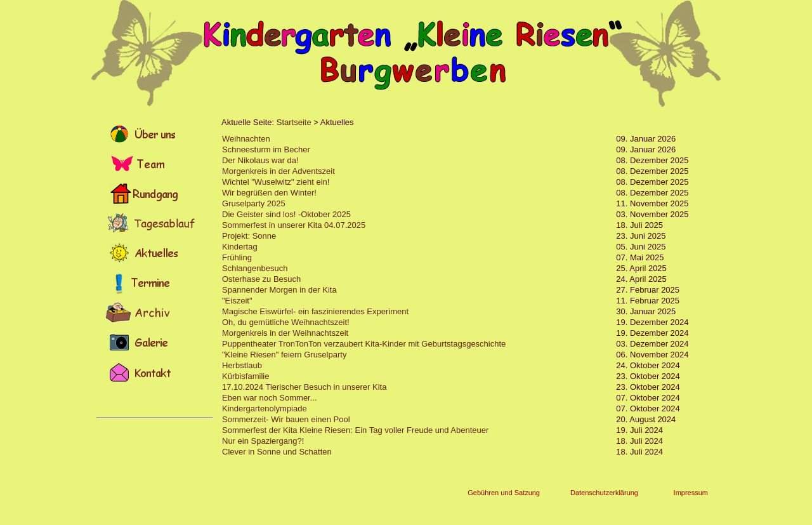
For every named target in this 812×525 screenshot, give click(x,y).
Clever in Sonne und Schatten (277, 452)
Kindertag (240, 247)
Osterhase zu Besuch (261, 279)
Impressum (691, 493)
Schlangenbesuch (255, 268)
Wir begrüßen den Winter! (269, 193)
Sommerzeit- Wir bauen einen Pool (286, 419)
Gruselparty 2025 (254, 203)
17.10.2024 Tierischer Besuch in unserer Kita (304, 387)
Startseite (294, 122)
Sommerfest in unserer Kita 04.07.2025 (294, 225)
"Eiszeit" (237, 301)
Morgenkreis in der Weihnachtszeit (285, 333)
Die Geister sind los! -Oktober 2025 (286, 214)
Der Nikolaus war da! (260, 160)
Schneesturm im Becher (266, 150)
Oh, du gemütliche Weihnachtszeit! (286, 322)
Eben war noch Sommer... (270, 398)
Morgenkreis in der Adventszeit (278, 171)
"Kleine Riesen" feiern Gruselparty (284, 355)
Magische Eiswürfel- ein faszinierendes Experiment (315, 311)
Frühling (237, 257)
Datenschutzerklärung (604, 493)
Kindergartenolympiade (265, 409)
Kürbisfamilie (246, 376)
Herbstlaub (242, 365)
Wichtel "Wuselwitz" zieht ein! (276, 182)
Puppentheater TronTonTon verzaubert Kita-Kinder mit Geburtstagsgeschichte (364, 344)
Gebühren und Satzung (504, 493)
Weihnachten (246, 139)
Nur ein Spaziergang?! (263, 441)
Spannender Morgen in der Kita (279, 290)
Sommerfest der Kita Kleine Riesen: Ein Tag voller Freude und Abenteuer (355, 430)
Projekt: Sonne (249, 236)
